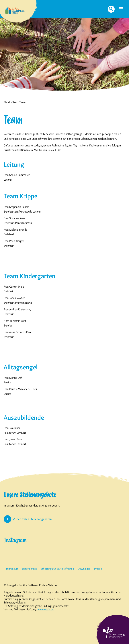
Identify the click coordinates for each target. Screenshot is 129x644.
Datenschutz (30, 569)
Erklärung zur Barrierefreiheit (57, 569)
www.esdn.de (46, 609)
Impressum (12, 569)
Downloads (84, 569)
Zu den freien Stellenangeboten (32, 519)
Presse (98, 569)
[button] (121, 9)
